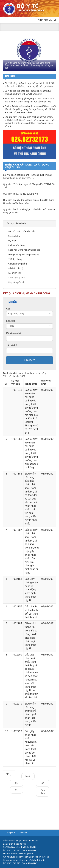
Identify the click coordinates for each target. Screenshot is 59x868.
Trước (28, 776)
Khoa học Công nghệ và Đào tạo (24, 250)
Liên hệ (23, 833)
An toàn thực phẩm (17, 264)
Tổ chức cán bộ (16, 268)
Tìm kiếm (29, 360)
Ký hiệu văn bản (14, 333)
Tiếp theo (43, 792)
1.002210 (17, 704)
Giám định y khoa (17, 278)
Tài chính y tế (15, 273)
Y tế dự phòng (15, 259)
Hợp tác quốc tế (16, 282)
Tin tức (10, 76)
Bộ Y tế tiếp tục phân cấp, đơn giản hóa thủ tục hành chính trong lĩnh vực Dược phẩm (28, 92)
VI (55, 20)
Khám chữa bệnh (16, 245)
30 (43, 783)
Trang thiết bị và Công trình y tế (24, 255)
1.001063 (17, 439)
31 (16, 790)
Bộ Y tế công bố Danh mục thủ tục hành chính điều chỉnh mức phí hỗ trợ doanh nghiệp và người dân (29, 65)
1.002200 (17, 655)
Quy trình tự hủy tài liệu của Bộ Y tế (21, 194)
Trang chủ (10, 833)
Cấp (8, 309)
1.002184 (17, 623)
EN (50, 20)
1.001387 (17, 530)
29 (16, 783)
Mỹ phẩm (13, 241)
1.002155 (17, 607)
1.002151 (17, 579)
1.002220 (17, 731)
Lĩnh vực (11, 321)
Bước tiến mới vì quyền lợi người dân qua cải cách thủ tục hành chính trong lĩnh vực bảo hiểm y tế (29, 100)
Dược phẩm (14, 236)
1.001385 (17, 474)
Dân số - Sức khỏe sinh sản (22, 231)
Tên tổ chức (12, 345)
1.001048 (17, 390)
